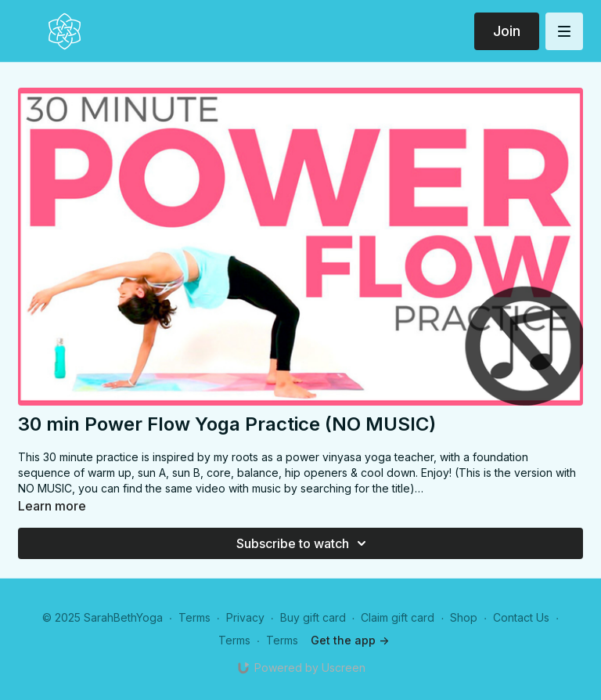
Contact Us (521, 617)
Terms (194, 617)
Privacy (245, 617)
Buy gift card (313, 617)
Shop (464, 617)
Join (507, 31)
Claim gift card (398, 617)
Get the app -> (350, 640)
